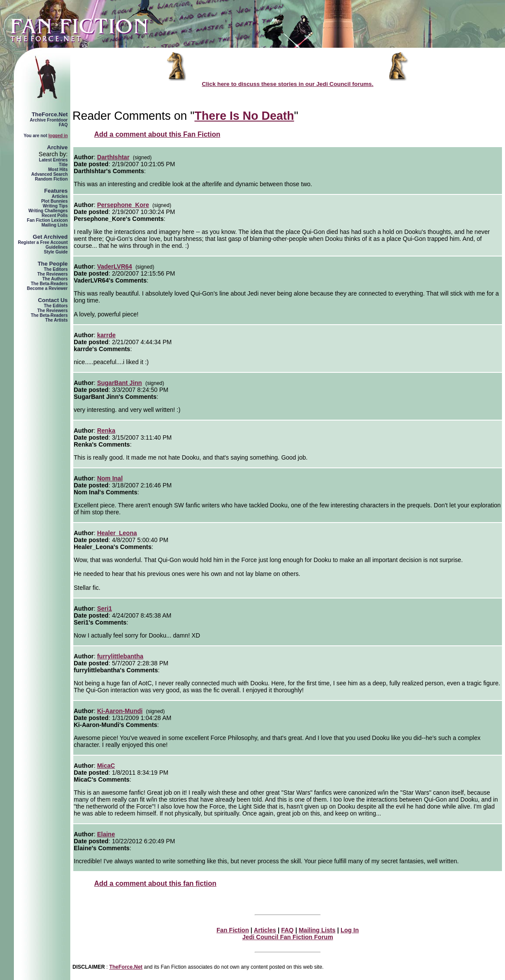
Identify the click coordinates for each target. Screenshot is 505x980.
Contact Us (53, 300)
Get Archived (50, 237)
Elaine (106, 834)
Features (56, 191)
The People (53, 264)
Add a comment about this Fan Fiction (157, 134)
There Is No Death (244, 116)
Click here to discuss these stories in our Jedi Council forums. (288, 84)
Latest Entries (53, 160)
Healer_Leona (117, 533)
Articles (60, 196)
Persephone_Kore (123, 205)
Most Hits (58, 169)
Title (63, 165)
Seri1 (105, 608)
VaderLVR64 (115, 266)
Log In (350, 930)
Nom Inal (110, 478)
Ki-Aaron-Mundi (120, 711)
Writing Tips (55, 206)
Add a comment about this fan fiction (155, 883)
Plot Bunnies (54, 201)
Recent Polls (55, 215)
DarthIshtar (113, 157)
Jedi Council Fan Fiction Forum (287, 937)
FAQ (63, 125)
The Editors (56, 269)
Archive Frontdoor (49, 120)
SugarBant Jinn (120, 383)
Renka (106, 431)
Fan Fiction (233, 930)
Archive (57, 147)
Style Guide (56, 252)
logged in (58, 136)
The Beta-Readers (49, 284)
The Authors (55, 279)
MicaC (106, 766)
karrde (107, 335)
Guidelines (57, 247)
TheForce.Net (50, 114)
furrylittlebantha (120, 656)
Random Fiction (51, 179)
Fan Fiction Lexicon (47, 220)
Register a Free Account (43, 242)
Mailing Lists (54, 225)
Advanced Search (49, 174)
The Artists (56, 320)
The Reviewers (52, 274)
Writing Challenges (48, 211)
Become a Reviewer (47, 288)
